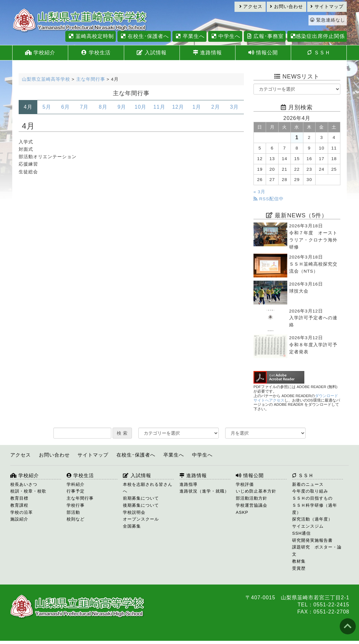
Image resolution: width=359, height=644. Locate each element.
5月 (47, 107)
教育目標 (19, 498)
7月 (84, 107)
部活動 (73, 512)
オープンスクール (141, 519)
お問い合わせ (286, 7)
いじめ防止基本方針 (256, 491)
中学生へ (225, 36)
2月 (216, 107)
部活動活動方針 (252, 498)
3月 (234, 107)
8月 (103, 107)
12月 (178, 107)
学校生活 (96, 53)
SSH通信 (301, 533)
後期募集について (141, 505)
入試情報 (152, 53)
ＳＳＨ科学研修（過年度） (315, 509)
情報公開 (263, 53)
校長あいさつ (24, 484)
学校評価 (245, 484)
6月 (65, 107)
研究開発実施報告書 (312, 540)
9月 (122, 107)
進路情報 (207, 53)
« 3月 (259, 192)
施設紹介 (19, 519)
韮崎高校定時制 (90, 36)
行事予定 (76, 491)
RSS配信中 (269, 199)
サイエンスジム (308, 526)
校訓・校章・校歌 (28, 491)
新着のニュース (308, 484)
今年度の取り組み (310, 491)
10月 (141, 107)
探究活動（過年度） (312, 519)
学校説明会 (134, 512)
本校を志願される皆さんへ (148, 488)
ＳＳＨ (319, 53)
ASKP (242, 512)
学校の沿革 (22, 512)
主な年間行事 (80, 498)
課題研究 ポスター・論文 (317, 551)
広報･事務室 (265, 36)
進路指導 (189, 484)
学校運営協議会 (252, 505)
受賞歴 (299, 568)
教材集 (299, 561)
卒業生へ (189, 36)
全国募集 (132, 526)
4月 (28, 107)
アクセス (251, 7)
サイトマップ (327, 7)
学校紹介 (40, 53)
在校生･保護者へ (144, 36)
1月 (197, 107)
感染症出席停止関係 (317, 36)
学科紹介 (76, 484)
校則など (76, 519)
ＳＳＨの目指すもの (312, 498)
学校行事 (76, 505)
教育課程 (19, 505)
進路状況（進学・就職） (204, 491)
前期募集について (141, 498)
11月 (159, 107)
